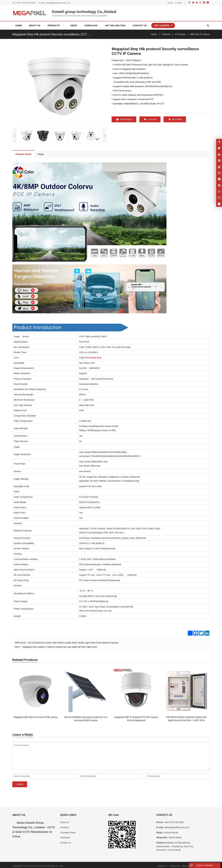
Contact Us (66, 841)
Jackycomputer (171, 830)
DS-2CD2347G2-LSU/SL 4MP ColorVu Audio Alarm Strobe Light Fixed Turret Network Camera (73, 641)
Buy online (175, 119)
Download (65, 836)
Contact (179, 3)
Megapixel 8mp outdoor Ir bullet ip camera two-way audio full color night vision (60, 645)
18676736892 (175, 836)
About (170, 3)
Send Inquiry (124, 119)
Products (65, 825)
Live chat (150, 119)
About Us (65, 820)
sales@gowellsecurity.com (58, 3)
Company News (68, 830)
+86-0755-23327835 (26, 3)
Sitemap (186, 864)
